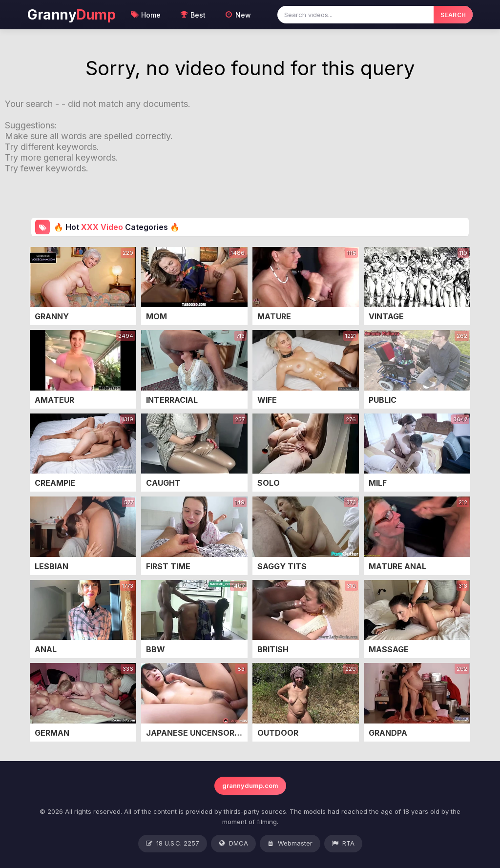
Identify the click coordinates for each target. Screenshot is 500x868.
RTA (343, 844)
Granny (71, 15)
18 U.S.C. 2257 (173, 844)
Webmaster (290, 844)
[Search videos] (355, 15)
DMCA (233, 844)
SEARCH (453, 15)
